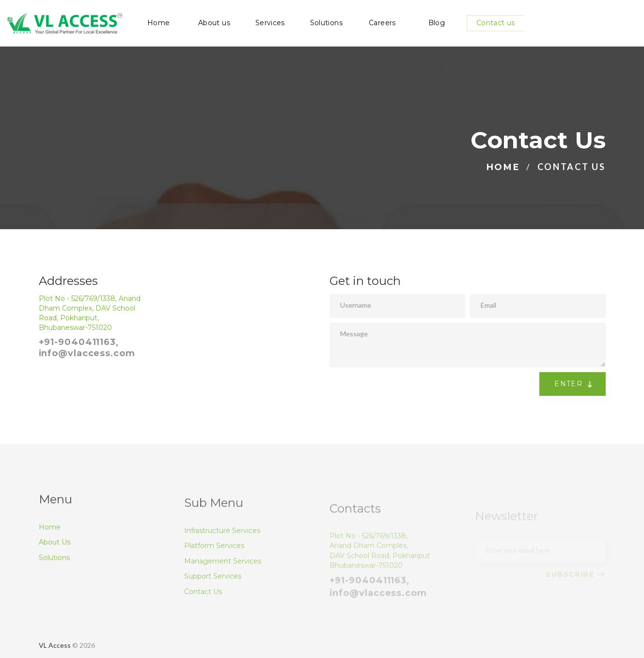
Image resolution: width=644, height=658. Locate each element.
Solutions (326, 23)
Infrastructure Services (222, 543)
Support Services (213, 588)
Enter (576, 384)
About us (214, 23)
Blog (437, 23)
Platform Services (214, 558)
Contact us (496, 23)
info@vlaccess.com (87, 353)
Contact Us (203, 604)
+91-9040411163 (78, 342)
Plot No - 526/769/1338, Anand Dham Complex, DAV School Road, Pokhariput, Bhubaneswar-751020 (90, 313)
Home (158, 23)
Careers (382, 23)
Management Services (223, 573)
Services (270, 23)
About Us (55, 550)
